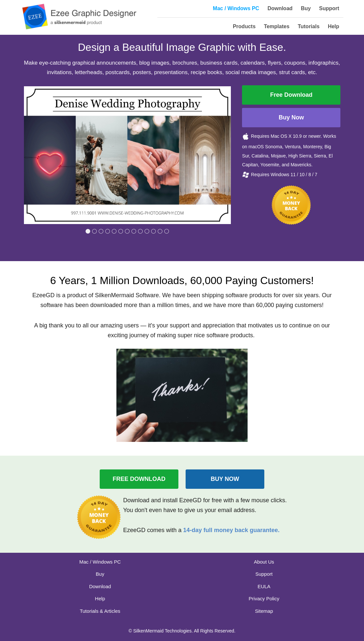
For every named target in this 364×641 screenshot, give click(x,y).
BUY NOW (225, 479)
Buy (306, 8)
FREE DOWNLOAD (139, 479)
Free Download (291, 95)
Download (280, 8)
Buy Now (291, 117)
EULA (264, 586)
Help (334, 26)
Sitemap (264, 611)
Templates (277, 26)
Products (244, 26)
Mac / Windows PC (236, 8)
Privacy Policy (264, 599)
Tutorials (309, 26)
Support (329, 8)
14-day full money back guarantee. (231, 530)
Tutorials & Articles (100, 611)
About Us (264, 562)
